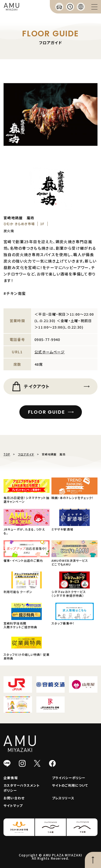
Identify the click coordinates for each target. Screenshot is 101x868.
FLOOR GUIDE (47, 412)
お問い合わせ (14, 798)
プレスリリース (63, 798)
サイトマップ (13, 805)
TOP (7, 454)
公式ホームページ (50, 352)
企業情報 (11, 778)
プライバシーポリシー (69, 778)
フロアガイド (26, 454)
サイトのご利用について (70, 785)
